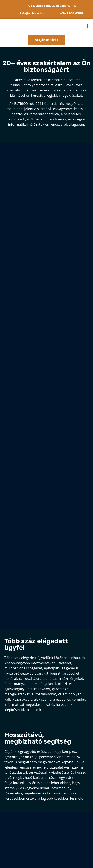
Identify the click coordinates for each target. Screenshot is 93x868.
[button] (88, 26)
